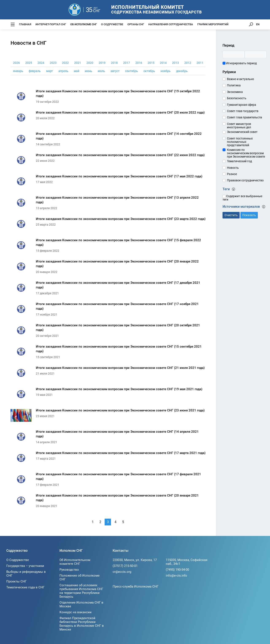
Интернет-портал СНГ (51, 24)
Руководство (69, 570)
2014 (163, 63)
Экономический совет (242, 132)
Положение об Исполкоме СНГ (80, 577)
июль (101, 71)
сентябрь (132, 71)
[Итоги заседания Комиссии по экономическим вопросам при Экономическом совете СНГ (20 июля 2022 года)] (108, 119)
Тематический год (239, 161)
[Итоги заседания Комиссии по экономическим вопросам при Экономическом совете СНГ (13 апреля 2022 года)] (108, 204)
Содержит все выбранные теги (242, 198)
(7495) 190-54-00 (177, 570)
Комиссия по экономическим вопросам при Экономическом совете (246, 153)
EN (258, 24)
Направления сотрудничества (171, 24)
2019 (102, 63)
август (115, 71)
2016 (139, 63)
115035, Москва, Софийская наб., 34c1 (187, 562)
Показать (249, 215)
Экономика (235, 92)
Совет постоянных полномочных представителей (240, 142)
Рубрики (229, 72)
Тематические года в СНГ (25, 587)
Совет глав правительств (244, 117)
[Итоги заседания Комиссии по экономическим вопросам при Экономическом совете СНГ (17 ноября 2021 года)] (108, 310)
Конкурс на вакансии (76, 612)
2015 (151, 63)
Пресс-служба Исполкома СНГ (136, 586)
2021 (78, 63)
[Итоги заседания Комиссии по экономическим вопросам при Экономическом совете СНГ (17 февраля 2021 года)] (108, 480)
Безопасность (237, 98)
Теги (229, 189)
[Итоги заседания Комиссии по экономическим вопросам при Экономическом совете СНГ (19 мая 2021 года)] (108, 395)
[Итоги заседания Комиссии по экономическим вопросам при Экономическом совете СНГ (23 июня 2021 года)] (108, 417)
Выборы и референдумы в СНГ (26, 574)
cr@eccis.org (122, 572)
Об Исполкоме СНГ (84, 24)
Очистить (231, 215)
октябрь (149, 71)
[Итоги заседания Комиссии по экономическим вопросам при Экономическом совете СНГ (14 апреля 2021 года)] (108, 438)
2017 (127, 63)
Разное (232, 174)
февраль (35, 71)
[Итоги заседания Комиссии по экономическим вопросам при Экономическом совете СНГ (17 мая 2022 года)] (108, 183)
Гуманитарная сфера (242, 105)
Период (228, 45)
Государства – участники (25, 566)
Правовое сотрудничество (245, 180)
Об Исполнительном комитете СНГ (75, 562)
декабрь (182, 71)
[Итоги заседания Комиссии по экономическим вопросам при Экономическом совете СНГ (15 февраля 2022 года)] (108, 246)
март (50, 71)
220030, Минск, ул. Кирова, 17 (135, 560)
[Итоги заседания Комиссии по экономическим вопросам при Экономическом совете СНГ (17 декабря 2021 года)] (108, 289)
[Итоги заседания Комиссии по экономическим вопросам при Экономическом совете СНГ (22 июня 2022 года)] (108, 161)
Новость (233, 168)
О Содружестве (112, 24)
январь (18, 71)
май (77, 71)
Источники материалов (244, 207)
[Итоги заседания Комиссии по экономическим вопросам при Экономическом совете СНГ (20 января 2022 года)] (108, 268)
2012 (188, 63)
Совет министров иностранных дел (239, 126)
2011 (200, 63)
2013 (175, 63)
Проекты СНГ (16, 581)
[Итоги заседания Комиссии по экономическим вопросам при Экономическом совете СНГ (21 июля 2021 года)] (108, 374)
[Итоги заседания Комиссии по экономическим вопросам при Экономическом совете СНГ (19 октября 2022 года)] (108, 97)
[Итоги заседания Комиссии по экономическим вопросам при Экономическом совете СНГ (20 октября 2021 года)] (108, 331)
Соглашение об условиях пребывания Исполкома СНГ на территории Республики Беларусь (81, 591)
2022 (65, 63)
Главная (25, 24)
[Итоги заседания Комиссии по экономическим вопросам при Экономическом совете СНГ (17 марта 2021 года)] (108, 459)
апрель (63, 71)
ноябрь (166, 71)
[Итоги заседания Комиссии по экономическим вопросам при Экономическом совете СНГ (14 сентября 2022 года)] (108, 140)
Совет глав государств (243, 111)
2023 (53, 63)
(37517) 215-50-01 (125, 566)
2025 (29, 63)
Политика (234, 85)
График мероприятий (213, 24)
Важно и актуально (240, 79)
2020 (90, 63)
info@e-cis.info (176, 576)
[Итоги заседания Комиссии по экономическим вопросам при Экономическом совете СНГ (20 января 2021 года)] (108, 502)
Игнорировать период (240, 63)
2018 (114, 63)
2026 (16, 63)
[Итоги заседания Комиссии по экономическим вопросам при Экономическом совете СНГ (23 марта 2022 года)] (108, 225)
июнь (88, 71)
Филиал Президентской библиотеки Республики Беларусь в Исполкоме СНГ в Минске (82, 624)
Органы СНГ (136, 24)
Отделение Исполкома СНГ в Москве (81, 604)
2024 (41, 63)
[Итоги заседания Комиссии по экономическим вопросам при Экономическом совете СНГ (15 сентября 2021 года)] (108, 353)
